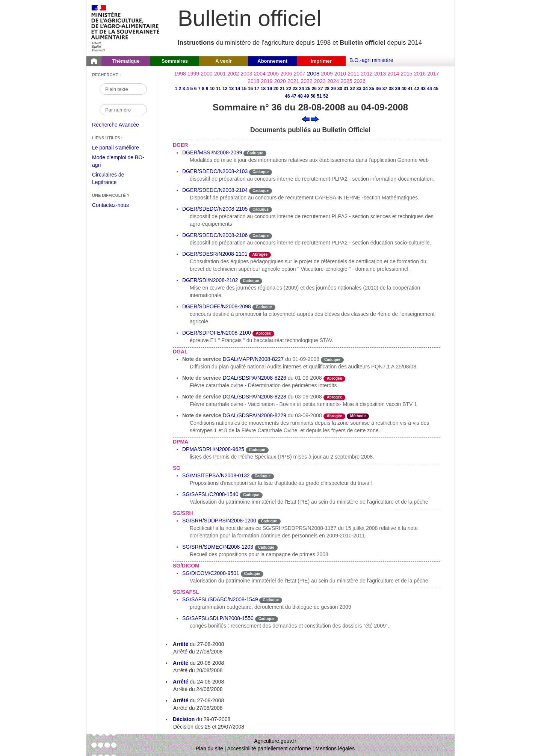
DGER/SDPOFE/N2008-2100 (217, 333)
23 (295, 89)
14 (238, 89)
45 (436, 89)
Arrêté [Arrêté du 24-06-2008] (181, 682)
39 (398, 89)
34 (365, 89)
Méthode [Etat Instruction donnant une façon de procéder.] (358, 416)
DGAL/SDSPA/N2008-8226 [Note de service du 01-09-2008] (254, 378)
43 (423, 89)
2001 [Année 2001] (220, 74)
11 (218, 89)
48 (300, 96)
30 (340, 89)
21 (282, 89)
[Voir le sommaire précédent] (306, 119)
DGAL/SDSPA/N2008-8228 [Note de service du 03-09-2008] (254, 397)
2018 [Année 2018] (253, 81)
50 (313, 96)
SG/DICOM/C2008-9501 (211, 573)
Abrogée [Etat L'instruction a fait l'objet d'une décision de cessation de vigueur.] (260, 254)
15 (244, 89)
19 (270, 89)
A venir (224, 61)
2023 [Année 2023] (320, 81)
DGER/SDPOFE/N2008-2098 (217, 306)
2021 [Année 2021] (293, 81)
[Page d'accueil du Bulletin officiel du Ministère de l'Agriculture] (94, 61)
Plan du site (209, 748)
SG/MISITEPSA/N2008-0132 (216, 475)
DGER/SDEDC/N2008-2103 (215, 171)
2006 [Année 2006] (286, 74)
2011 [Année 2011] (353, 74)
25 (308, 89)
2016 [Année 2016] (420, 74)
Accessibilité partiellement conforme (269, 748)
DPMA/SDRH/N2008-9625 (213, 449)
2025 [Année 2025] (346, 81)
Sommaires (175, 61)
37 (385, 89)
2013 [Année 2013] (380, 74)
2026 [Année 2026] (360, 81)
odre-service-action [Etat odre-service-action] (368, 359)
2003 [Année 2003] (246, 74)
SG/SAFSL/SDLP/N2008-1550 (218, 618)
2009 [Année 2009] (327, 74)
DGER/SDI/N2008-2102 (210, 280)
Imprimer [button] (321, 61)
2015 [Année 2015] (406, 74)
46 (287, 96)
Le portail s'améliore (121, 148)
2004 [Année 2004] (260, 74)
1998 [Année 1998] (180, 74)
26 (314, 89)
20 (276, 89)
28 (327, 89)
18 (263, 89)
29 (333, 89)
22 (289, 89)
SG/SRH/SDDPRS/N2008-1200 (219, 521)
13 (231, 89)
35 (372, 89)
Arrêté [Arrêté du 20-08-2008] (181, 663)
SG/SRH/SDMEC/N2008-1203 (218, 547)
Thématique (126, 61)
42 (417, 89)
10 (212, 89)
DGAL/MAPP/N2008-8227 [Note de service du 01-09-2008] (253, 359)
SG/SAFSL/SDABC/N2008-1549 (220, 599)
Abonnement (272, 61)
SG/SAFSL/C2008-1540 (210, 494)
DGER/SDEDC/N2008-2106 (215, 235)
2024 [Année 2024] (333, 81)
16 (250, 89)
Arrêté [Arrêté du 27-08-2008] (181, 644)
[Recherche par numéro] (123, 110)
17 (257, 89)
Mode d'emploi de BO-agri (118, 162)
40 (404, 89)
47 (294, 96)
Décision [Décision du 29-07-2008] (184, 719)
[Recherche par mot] (123, 89)
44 (430, 89)
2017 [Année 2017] (433, 74)
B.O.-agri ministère (371, 60)
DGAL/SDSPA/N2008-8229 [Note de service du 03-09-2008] (254, 415)
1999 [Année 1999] (193, 74)
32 (353, 89)
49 (306, 96)
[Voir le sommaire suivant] (315, 119)
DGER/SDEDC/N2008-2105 (215, 209)
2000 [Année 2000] (206, 74)
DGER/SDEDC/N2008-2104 (215, 190)
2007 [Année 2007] (300, 74)
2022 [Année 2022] (306, 81)
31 (346, 89)
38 (391, 89)
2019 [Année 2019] (267, 81)
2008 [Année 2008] (313, 73)
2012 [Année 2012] (367, 74)
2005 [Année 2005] (273, 74)
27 (321, 89)
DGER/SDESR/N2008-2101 (215, 254)
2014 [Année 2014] (393, 74)
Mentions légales (335, 748)
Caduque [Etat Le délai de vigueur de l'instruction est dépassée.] (255, 153)
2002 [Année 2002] (233, 74)
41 (410, 89)
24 (301, 89)
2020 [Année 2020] (280, 81)
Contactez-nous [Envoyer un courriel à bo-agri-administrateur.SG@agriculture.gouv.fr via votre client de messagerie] (110, 205)
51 (319, 96)
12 (225, 89)
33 (359, 89)
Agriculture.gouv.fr (275, 741)
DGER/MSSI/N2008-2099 (212, 152)
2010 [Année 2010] (340, 74)
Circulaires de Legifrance (114, 179)
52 (326, 96)
